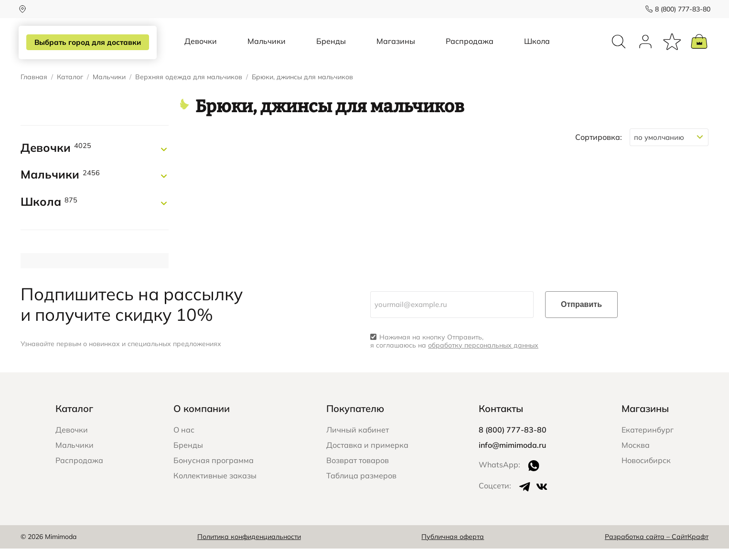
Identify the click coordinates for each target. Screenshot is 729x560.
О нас (184, 441)
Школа (537, 47)
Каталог (70, 89)
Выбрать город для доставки (86, 42)
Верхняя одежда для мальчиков (189, 89)
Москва (636, 456)
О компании (202, 420)
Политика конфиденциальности (249, 548)
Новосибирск (646, 472)
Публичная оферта (453, 548)
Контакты (501, 420)
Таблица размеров (361, 487)
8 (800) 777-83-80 (681, 9)
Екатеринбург (648, 441)
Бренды (331, 47)
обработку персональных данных (483, 357)
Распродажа (470, 47)
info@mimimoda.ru (512, 456)
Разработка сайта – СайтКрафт (657, 548)
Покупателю (355, 420)
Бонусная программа (214, 472)
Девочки (201, 47)
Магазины (396, 47)
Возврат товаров (358, 472)
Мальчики (267, 47)
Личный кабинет (358, 441)
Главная (34, 89)
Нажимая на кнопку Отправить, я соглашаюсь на (454, 353)
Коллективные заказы (215, 487)
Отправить (581, 316)
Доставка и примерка (367, 456)
